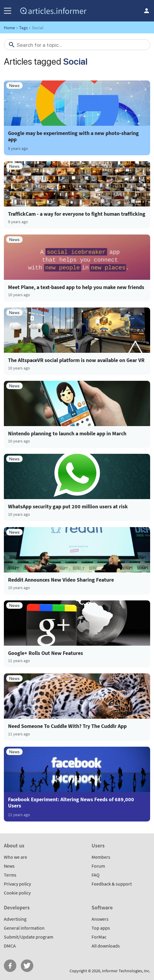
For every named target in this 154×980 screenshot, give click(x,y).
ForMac (99, 937)
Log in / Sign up (147, 11)
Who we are (15, 857)
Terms (10, 875)
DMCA (10, 946)
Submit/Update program (29, 937)
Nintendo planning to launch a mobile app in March (67, 434)
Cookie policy (17, 893)
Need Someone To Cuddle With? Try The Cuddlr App (67, 726)
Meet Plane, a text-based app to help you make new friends (76, 287)
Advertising (15, 919)
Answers (100, 919)
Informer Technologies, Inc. (126, 971)
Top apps (101, 928)
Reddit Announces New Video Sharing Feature (61, 580)
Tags (23, 28)
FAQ (96, 875)
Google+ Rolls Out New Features (45, 653)
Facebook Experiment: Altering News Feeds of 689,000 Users (71, 802)
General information (24, 928)
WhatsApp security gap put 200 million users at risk (68, 507)
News (9, 866)
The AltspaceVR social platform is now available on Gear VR (76, 360)
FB (10, 966)
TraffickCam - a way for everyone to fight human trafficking (77, 214)
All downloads (106, 946)
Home (9, 28)
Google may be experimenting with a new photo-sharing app (73, 136)
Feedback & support (112, 884)
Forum (98, 866)
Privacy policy (17, 884)
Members (101, 857)
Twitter (27, 966)
